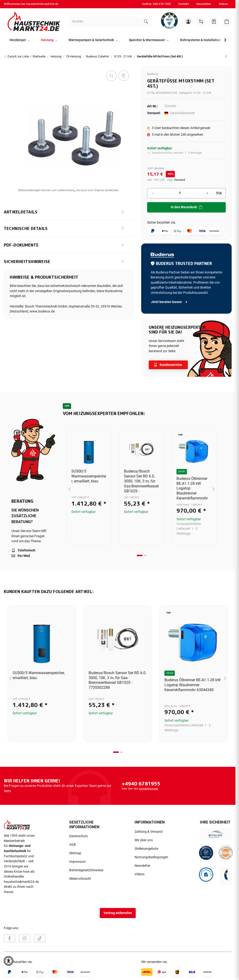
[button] (188, 22)
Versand (179, 180)
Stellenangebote (146, 849)
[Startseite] (34, 22)
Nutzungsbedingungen (151, 857)
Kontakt (184, 4)
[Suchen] (105, 22)
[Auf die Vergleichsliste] (111, 76)
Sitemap (75, 853)
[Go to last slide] (70, 489)
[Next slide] (214, 489)
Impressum (77, 862)
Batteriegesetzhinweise (86, 870)
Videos (223, 4)
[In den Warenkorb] (8, 64)
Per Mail (21, 556)
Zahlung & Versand (149, 832)
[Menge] (180, 193)
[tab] (140, 555)
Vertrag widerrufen (118, 913)
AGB (72, 845)
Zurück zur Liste (16, 56)
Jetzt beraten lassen (169, 302)
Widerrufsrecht (80, 879)
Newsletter (204, 4)
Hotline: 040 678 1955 (156, 4)
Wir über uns (144, 840)
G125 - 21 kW (202, 93)
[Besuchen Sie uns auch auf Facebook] (9, 938)
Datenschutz (79, 836)
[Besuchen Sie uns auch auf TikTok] (40, 938)
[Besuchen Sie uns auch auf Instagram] (25, 938)
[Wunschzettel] (214, 22)
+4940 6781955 (141, 784)
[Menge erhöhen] (207, 193)
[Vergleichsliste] (201, 22)
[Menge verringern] (153, 193)
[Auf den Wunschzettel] (124, 76)
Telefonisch (23, 550)
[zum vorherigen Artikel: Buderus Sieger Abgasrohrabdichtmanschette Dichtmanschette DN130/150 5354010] (226, 56)
